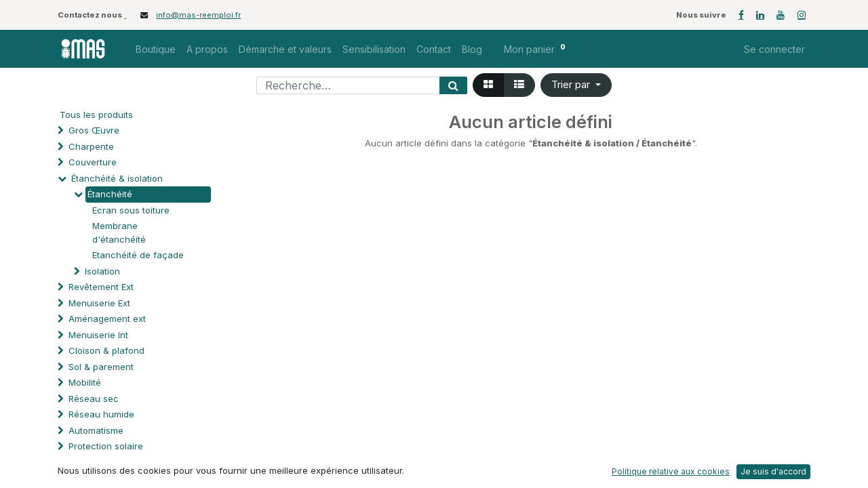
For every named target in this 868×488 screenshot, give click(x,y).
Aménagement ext (107, 319)
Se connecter (774, 49)
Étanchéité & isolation (117, 178)
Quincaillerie (95, 478)
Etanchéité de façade (138, 255)
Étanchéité (110, 194)
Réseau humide (101, 414)
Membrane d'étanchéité (119, 232)
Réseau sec (94, 399)
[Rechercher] (453, 85)
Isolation (102, 271)
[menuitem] (156, 49)
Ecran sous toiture (131, 210)
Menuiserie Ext (99, 303)
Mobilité (85, 382)
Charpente (91, 146)
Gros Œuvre (94, 130)
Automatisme (96, 430)
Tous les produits (96, 115)
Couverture (93, 162)
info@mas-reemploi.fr (198, 15)
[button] (576, 85)
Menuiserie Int (98, 335)
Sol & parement (102, 367)
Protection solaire (106, 446)
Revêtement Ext (101, 287)
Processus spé (100, 462)
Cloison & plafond (106, 350)
